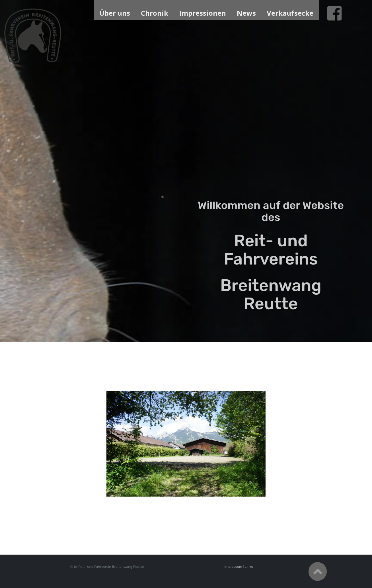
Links (249, 567)
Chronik (155, 13)
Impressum (233, 567)
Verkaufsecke (290, 13)
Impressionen (203, 13)
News (246, 13)
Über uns (115, 13)
